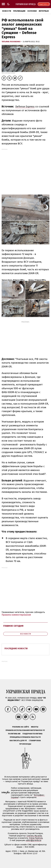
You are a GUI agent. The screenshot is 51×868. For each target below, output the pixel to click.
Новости (7, 11)
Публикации (19, 11)
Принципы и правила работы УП (25, 737)
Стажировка (35, 741)
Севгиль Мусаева (34, 836)
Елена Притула (36, 838)
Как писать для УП (18, 741)
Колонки (32, 11)
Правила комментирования (16, 615)
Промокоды (25, 744)
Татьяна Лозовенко (11, 42)
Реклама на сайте (21, 727)
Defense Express (25, 107)
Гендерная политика (32, 734)
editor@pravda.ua (33, 840)
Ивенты (35, 727)
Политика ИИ (14, 734)
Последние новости (16, 648)
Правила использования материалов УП (25, 730)
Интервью (44, 11)
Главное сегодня (13, 626)
